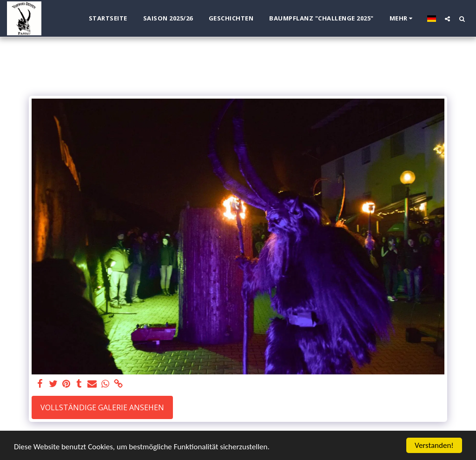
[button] (447, 19)
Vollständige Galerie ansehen (102, 407)
